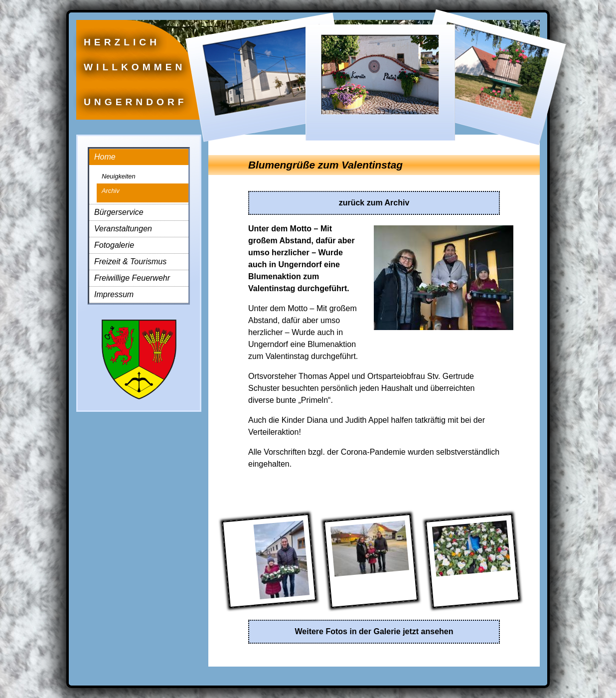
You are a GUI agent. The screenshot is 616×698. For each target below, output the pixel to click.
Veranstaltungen (123, 229)
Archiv (111, 191)
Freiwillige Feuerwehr (132, 278)
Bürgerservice (119, 212)
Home (105, 157)
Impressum (114, 294)
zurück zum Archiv (374, 203)
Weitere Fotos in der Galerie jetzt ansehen (374, 631)
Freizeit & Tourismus (130, 262)
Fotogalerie (114, 245)
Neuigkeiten (119, 176)
